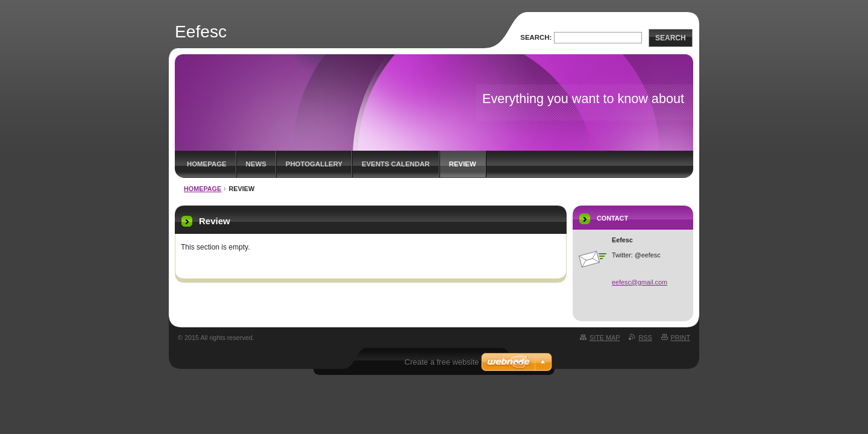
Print (681, 338)
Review (463, 164)
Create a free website (442, 362)
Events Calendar (396, 164)
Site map (605, 338)
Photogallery (314, 164)
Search (671, 38)
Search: (536, 37)
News (256, 164)
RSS (645, 338)
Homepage (207, 164)
